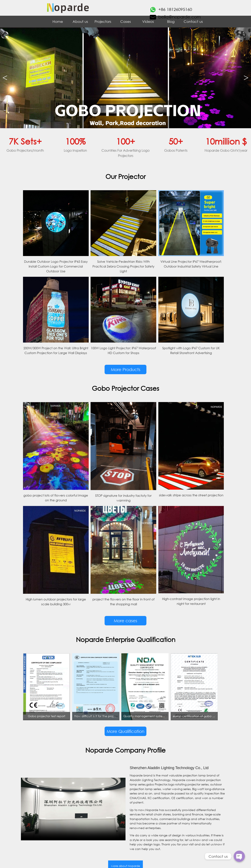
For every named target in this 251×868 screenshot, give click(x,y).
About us (80, 21)
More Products (126, 369)
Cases (126, 21)
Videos (148, 21)
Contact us (193, 21)
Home (58, 21)
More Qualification (125, 731)
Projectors (103, 21)
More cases (125, 621)
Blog (171, 21)
